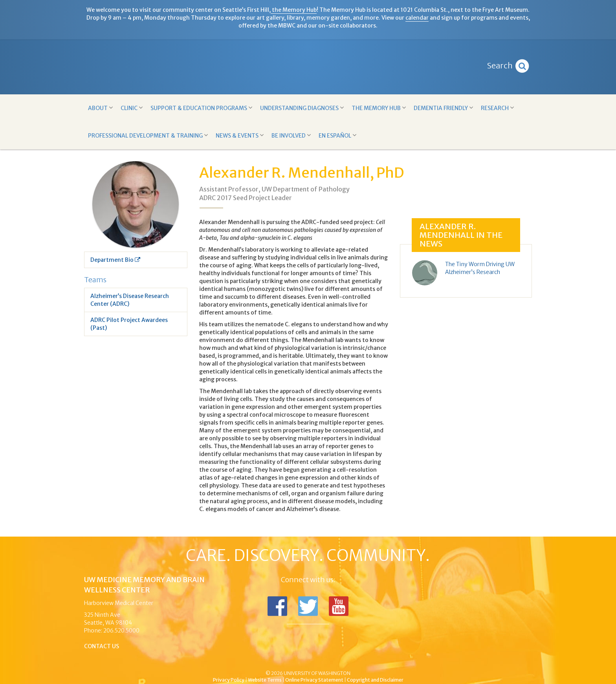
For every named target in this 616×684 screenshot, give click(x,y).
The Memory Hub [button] (379, 108)
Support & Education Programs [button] (201, 108)
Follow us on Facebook (277, 606)
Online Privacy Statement (314, 680)
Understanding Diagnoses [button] (302, 108)
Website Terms (265, 680)
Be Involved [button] (291, 135)
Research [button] (497, 108)
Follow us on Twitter (308, 606)
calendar (417, 18)
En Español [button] (337, 135)
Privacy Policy (229, 680)
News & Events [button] (240, 135)
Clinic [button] (132, 108)
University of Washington (341, 660)
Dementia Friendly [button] (443, 108)
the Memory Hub (294, 10)
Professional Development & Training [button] (148, 135)
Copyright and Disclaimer (375, 680)
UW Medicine (243, 660)
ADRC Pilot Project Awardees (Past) (129, 324)
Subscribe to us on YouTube (339, 606)
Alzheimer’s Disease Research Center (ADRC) (130, 300)
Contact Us (102, 646)
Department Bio (115, 260)
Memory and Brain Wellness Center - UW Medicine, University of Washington (308, 67)
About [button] (100, 108)
